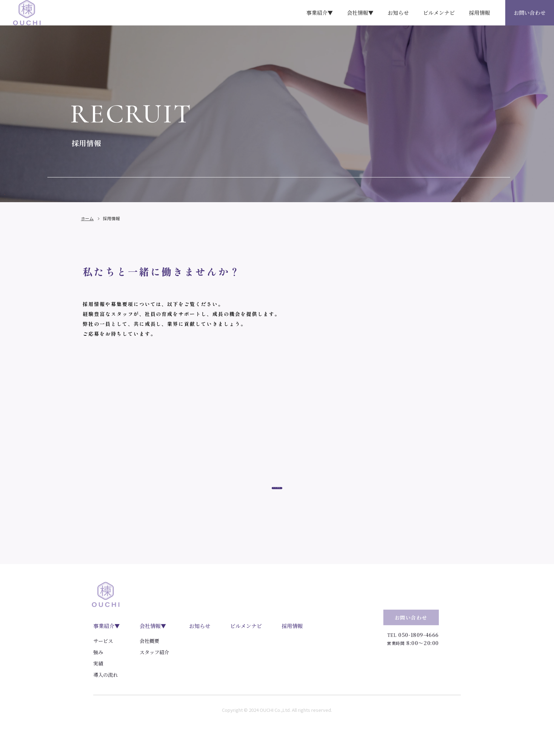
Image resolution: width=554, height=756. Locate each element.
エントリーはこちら (277, 512)
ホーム (87, 229)
